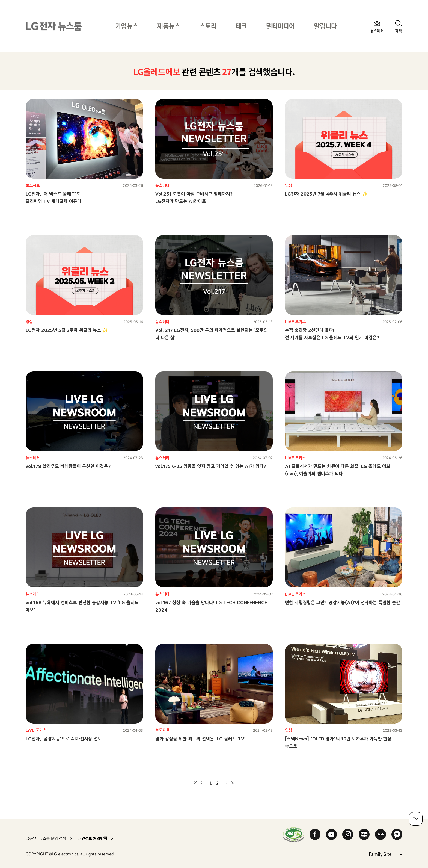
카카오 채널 (397, 834)
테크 (241, 26)
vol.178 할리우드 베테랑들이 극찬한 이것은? (68, 466)
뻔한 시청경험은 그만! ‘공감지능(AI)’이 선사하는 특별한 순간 (343, 602)
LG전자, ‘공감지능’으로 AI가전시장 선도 (64, 739)
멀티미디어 (280, 26)
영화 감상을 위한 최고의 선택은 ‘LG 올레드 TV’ (200, 739)
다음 (227, 783)
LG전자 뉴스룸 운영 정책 (46, 838)
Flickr (381, 834)
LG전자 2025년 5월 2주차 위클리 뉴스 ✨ (67, 330)
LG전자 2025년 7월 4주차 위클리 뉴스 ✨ (326, 194)
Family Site (385, 854)
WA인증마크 (294, 835)
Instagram (348, 834)
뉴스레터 (377, 31)
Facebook (315, 834)
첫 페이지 (195, 783)
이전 (201, 783)
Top (416, 819)
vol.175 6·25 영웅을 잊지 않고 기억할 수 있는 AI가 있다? (211, 466)
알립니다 (325, 26)
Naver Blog (364, 834)
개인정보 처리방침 (93, 838)
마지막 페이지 (233, 783)
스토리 (208, 26)
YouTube (331, 834)
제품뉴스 (169, 26)
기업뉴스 (127, 26)
